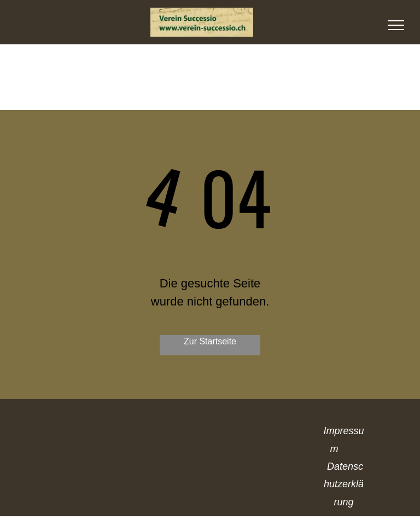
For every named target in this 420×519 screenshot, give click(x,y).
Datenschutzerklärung (344, 484)
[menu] (396, 25)
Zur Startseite (210, 341)
